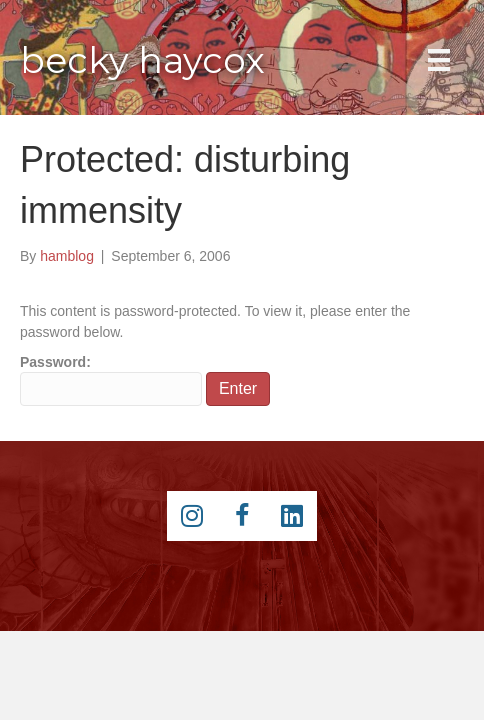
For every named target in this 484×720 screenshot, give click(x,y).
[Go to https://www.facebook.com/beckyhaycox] (242, 516)
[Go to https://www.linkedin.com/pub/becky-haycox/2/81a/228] (292, 516)
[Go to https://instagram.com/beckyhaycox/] (192, 516)
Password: (111, 380)
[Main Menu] (439, 60)
